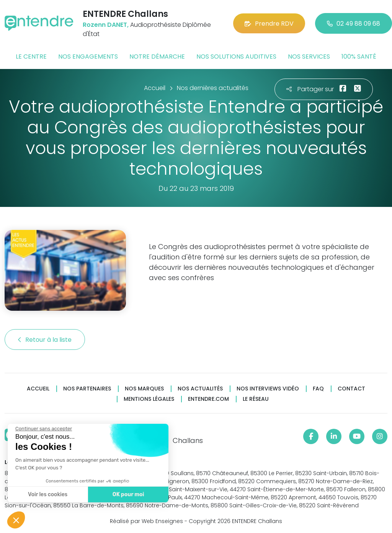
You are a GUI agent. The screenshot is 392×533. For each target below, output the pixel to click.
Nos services (309, 57)
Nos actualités (200, 389)
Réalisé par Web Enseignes (146, 521)
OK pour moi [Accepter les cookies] (128, 494)
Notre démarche (157, 57)
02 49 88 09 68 (354, 24)
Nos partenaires (87, 389)
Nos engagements (88, 57)
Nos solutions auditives (236, 57)
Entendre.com (208, 399)
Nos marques (144, 389)
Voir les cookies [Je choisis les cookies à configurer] (48, 494)
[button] (16, 520)
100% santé (359, 57)
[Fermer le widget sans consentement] (44, 429)
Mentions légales (149, 399)
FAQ (318, 389)
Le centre (31, 57)
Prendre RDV (269, 24)
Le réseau (256, 399)
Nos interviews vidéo (268, 389)
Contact (351, 389)
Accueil (38, 389)
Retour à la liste (45, 340)
